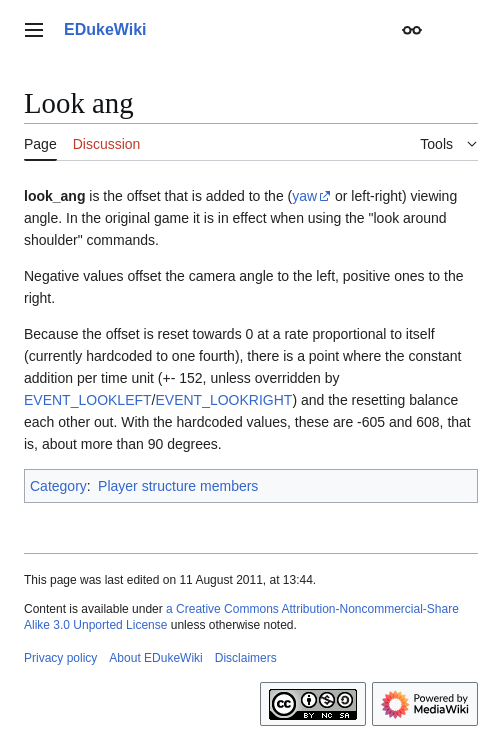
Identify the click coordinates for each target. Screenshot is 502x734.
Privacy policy (60, 658)
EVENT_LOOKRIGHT (223, 400)
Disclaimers (246, 658)
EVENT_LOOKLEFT (88, 400)
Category (58, 486)
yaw (304, 196)
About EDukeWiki (155, 658)
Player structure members (178, 486)
